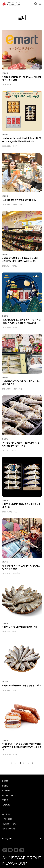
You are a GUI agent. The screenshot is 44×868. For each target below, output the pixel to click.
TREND (5, 800)
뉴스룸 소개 (7, 814)
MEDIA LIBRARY (9, 795)
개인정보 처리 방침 (9, 824)
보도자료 (5, 73)
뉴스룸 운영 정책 (9, 829)
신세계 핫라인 (7, 819)
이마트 (15, 146)
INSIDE (5, 316)
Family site (7, 839)
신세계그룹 (6, 805)
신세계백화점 (17, 205)
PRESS (5, 781)
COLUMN (6, 791)
